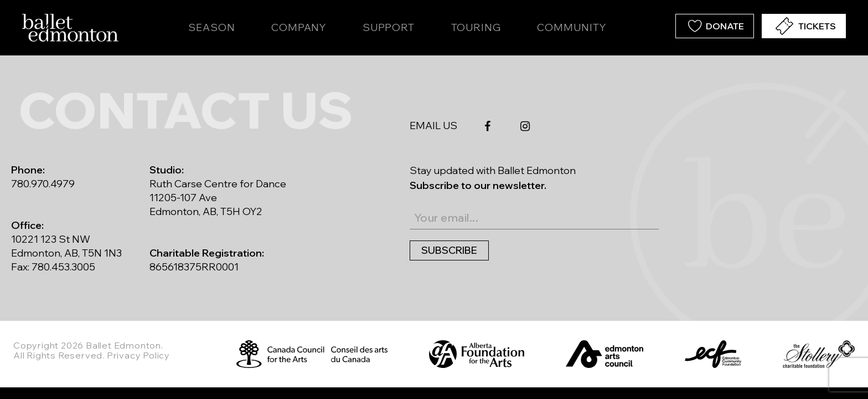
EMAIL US (433, 126)
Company (299, 27)
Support (389, 27)
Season (211, 27)
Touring (476, 27)
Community (571, 27)
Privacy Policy (138, 355)
